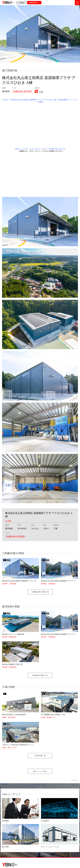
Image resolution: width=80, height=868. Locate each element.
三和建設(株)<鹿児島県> (22, 91)
